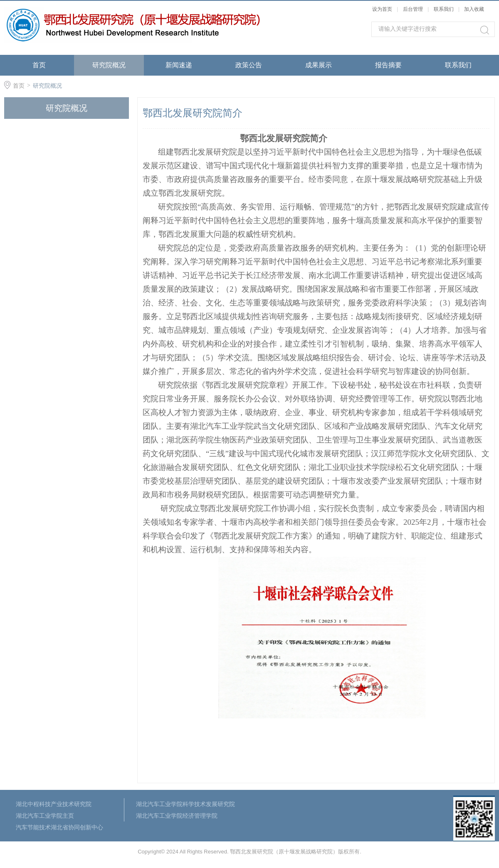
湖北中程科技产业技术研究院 (54, 804)
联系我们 (444, 9)
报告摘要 (388, 65)
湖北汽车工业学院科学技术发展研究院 (185, 804)
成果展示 (319, 65)
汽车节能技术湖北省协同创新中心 (59, 827)
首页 (39, 65)
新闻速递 (179, 65)
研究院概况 (109, 65)
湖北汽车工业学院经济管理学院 (177, 816)
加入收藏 (474, 9)
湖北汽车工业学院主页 (45, 816)
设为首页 (382, 9)
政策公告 (249, 65)
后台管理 (413, 9)
